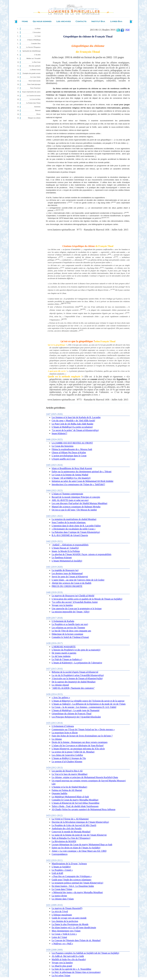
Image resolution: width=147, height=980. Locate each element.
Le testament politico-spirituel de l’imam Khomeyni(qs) (77, 883)
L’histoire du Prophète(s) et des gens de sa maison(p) (76, 650)
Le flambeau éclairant (62, 557)
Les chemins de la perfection (65, 921)
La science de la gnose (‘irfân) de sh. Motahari (73, 752)
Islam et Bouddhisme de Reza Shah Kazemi (72, 468)
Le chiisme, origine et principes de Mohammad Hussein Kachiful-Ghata (85, 777)
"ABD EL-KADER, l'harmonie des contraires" (73, 688)
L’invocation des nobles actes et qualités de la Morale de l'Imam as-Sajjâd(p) (87, 599)
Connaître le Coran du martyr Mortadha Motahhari (75, 800)
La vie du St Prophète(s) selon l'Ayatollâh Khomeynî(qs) (78, 675)
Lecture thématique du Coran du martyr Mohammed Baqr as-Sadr (82, 845)
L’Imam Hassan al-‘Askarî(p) (65, 548)
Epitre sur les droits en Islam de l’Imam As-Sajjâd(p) (76, 848)
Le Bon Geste (36, 62)
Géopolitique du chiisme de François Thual (72, 714)
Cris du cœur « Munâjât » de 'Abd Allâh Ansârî (73, 421)
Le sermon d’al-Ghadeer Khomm (67, 762)
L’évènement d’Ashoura (63, 726)
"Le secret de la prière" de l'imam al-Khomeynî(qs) (75, 430)
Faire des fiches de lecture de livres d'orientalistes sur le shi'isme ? (82, 736)
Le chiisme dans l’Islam (63, 899)
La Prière (38, 29)
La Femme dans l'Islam (33, 103)
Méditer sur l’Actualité (33, 58)
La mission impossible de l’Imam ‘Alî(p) (71, 612)
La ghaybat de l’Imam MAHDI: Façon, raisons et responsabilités (81, 554)
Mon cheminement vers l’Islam (66, 931)
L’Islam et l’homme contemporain (67, 494)
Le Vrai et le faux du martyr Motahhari (70, 774)
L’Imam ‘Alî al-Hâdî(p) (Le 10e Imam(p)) (71, 478)
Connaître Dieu (36, 43)
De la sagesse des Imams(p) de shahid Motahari (74, 682)
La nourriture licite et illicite (65, 733)
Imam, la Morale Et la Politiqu (66, 551)
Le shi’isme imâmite (61, 656)
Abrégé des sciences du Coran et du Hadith (71, 583)
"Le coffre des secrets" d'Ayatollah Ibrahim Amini (75, 602)
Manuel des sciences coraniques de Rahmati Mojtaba (76, 507)
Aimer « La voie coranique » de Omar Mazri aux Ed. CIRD (79, 851)
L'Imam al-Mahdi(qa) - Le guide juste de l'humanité (76, 710)
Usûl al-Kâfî (57, 873)
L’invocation (37, 32)
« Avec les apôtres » (61, 697)
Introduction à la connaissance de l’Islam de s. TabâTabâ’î (78, 484)
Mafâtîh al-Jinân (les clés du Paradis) (69, 959)
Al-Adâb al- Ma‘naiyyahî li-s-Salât (68, 956)
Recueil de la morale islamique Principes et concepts (76, 497)
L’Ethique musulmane (62, 915)
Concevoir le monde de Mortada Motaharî (71, 832)
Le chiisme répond (60, 685)
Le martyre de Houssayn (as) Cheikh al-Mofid (73, 596)
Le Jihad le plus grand (62, 966)
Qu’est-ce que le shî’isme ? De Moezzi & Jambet (74, 510)
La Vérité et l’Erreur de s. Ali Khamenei (70, 819)
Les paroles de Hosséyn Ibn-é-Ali (67, 771)
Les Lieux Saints (35, 77)
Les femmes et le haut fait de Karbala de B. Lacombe (76, 417)
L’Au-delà (37, 55)
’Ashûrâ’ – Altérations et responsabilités (70, 545)
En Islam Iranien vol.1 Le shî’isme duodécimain (74, 927)
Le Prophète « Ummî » (62, 870)
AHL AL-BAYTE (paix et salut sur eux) (70, 500)
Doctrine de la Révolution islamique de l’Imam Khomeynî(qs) (80, 822)
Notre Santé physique (34, 84)
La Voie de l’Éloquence (33, 47)
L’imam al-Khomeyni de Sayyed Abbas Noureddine (76, 803)
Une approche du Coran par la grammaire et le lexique (77, 609)
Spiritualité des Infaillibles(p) (32, 51)
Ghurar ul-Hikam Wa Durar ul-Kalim (69, 452)
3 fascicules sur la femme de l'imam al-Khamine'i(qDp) (77, 678)
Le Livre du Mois (35, 99)
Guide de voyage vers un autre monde (69, 918)
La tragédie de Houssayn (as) (65, 570)
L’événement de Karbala (63, 621)
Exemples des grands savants (32, 73)
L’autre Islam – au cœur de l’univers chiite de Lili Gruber (78, 580)
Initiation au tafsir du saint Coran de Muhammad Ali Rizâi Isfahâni (82, 481)
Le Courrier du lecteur (34, 96)
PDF (128, 30)
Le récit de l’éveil (60, 911)
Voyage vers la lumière (62, 605)
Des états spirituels (35, 66)
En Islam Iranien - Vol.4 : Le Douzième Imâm (73, 886)
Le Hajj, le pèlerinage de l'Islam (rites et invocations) (76, 972)
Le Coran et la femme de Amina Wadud (70, 475)
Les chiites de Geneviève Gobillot (67, 755)
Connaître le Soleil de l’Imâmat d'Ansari (70, 637)
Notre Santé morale (35, 81)
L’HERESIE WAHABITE (64, 647)
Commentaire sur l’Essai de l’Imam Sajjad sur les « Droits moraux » (83, 729)
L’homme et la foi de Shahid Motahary (69, 787)
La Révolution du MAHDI (64, 841)
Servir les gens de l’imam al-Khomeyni (70, 577)
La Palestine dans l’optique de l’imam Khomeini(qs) (76, 532)
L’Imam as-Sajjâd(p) (61, 867)
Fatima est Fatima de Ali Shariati (67, 790)
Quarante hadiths (60, 793)
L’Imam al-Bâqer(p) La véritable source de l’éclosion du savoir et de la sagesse (88, 701)
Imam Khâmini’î (59, 433)
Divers (38, 114)
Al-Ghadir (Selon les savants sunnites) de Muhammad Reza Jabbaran (83, 809)
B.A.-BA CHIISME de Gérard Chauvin (70, 535)
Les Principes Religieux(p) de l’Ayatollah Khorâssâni (76, 717)
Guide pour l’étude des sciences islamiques (71, 880)
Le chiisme (57, 739)
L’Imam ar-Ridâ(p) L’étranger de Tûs (69, 758)
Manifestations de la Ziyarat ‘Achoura (69, 864)
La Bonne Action (35, 70)
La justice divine (59, 896)
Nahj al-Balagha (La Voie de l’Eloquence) (71, 838)
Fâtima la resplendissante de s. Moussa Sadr (72, 449)
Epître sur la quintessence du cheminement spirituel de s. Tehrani (82, 472)
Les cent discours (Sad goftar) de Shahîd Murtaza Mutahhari (79, 503)
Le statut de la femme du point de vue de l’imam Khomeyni (79, 835)
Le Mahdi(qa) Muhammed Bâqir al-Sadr (70, 797)
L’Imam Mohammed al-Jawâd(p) (67, 561)
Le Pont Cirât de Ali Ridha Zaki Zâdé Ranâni (72, 424)
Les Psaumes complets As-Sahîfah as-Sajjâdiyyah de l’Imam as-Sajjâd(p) (85, 953)
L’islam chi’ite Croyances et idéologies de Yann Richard (78, 745)
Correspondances (60, 854)
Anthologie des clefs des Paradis (67, 828)
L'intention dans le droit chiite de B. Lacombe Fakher (76, 526)
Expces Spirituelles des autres (31, 92)
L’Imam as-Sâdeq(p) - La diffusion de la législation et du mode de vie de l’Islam (89, 704)
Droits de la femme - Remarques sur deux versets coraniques (80, 742)
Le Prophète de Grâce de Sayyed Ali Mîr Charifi (74, 825)
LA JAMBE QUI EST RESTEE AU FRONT (72, 443)
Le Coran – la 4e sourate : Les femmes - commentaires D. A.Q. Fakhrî (84, 707)
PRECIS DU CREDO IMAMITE (67, 586)
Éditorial (38, 110)
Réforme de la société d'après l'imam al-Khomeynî (75, 672)
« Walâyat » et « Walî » (62, 944)
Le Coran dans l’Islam (62, 889)
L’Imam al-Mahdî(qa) (34, 40)
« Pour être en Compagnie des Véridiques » (72, 876)
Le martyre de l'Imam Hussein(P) (67, 908)
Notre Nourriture (35, 88)
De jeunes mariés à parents (64, 653)
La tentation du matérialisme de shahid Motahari (74, 519)
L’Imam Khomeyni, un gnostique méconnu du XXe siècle (78, 749)
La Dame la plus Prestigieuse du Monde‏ (70, 924)
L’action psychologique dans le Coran (69, 456)
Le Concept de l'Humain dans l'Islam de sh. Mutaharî (76, 940)
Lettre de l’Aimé (59, 937)
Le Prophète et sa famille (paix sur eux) (70, 624)
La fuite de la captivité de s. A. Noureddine (71, 969)
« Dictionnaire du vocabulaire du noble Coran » (74, 529)
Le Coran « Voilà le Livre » (64, 934)
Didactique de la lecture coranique (67, 634)
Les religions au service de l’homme (68, 628)
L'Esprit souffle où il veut (63, 459)
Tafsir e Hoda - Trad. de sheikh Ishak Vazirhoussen (75, 806)
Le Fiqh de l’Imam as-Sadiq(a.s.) (67, 659)
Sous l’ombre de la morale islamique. (69, 522)
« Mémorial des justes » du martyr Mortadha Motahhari (77, 892)
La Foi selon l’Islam (61, 975)
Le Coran (38, 36)
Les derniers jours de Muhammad (67, 573)
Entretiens (37, 107)
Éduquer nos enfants (34, 118)
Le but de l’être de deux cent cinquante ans (71, 631)
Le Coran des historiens (63, 446)
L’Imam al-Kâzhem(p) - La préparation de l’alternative (77, 663)
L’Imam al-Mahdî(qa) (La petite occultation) (72, 427)
